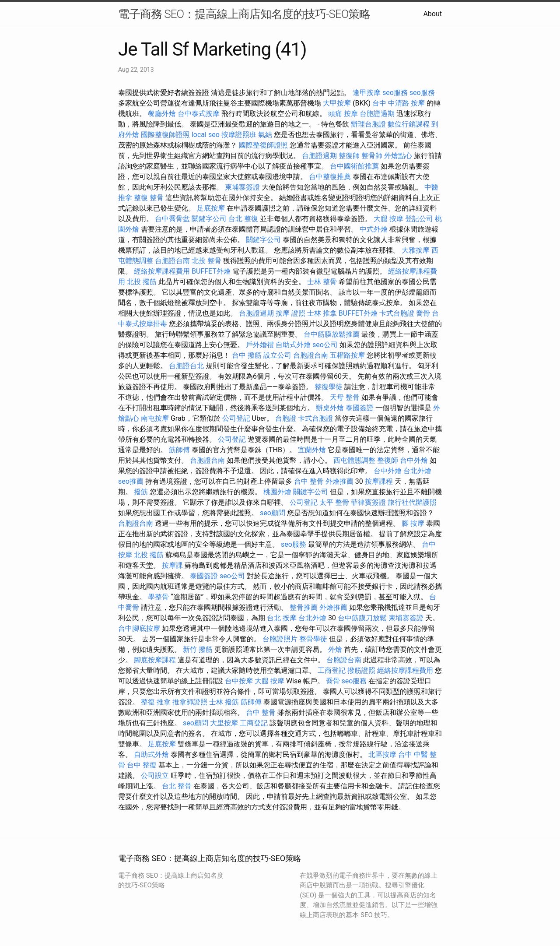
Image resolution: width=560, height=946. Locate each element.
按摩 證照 (290, 313)
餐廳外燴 (162, 114)
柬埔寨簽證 (242, 187)
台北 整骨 (177, 786)
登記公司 (419, 219)
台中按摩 (239, 681)
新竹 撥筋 (198, 649)
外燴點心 (398, 156)
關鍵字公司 (209, 219)
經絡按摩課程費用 (162, 271)
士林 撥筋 (224, 702)
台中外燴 (414, 460)
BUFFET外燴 (211, 271)
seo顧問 (273, 513)
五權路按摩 (347, 355)
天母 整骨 (345, 397)
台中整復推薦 (330, 177)
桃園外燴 (277, 492)
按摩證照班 (239, 135)
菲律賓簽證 (368, 502)
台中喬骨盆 (172, 219)
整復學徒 (329, 387)
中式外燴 (374, 229)
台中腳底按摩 (139, 628)
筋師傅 (179, 450)
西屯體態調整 (354, 460)
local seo (206, 135)
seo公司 (325, 345)
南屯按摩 (155, 418)
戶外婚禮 (260, 345)
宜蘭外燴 (312, 450)
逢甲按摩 (367, 93)
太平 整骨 (334, 502)
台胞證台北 (186, 366)
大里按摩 (224, 723)
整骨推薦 (304, 607)
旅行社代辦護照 (412, 502)
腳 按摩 (413, 523)
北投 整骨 (206, 261)
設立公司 (277, 355)
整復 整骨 (149, 198)
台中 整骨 (309, 481)
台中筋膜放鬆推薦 (332, 334)
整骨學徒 (313, 639)
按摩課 (172, 565)
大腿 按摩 (388, 219)
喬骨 (423, 313)
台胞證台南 (172, 261)
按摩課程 (379, 481)
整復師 (349, 156)
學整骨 (158, 597)
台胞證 (286, 418)
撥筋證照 (361, 670)
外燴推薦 (339, 481)
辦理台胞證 (368, 124)
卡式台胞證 (397, 313)
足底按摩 (211, 208)
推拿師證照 (190, 702)
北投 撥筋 (142, 282)
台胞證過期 (377, 114)
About (432, 14)
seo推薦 (131, 481)
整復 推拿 (156, 702)
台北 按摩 (282, 618)
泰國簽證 (360, 408)
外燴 (335, 649)
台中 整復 (142, 765)
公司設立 (155, 775)
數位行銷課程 (409, 124)
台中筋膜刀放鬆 (362, 618)
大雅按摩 (416, 250)
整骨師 (372, 156)
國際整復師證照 (165, 135)
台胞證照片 (280, 639)
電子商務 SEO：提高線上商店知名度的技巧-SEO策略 (244, 14)
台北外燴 (417, 471)
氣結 (265, 135)
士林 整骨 (322, 282)
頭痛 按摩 (343, 114)
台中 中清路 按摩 (399, 103)
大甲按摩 (337, 103)
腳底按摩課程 (155, 660)
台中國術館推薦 (354, 166)
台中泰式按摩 (199, 114)
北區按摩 (382, 754)
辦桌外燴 (330, 408)
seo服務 (395, 93)
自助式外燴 (293, 345)
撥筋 (141, 492)
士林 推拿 (322, 313)
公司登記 (236, 418)
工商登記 (332, 670)
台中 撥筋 (247, 355)
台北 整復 (243, 219)
